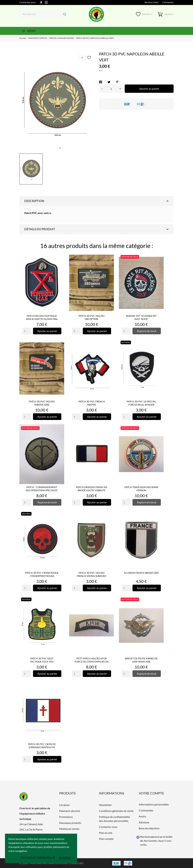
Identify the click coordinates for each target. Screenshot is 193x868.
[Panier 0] (166, 14)
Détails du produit (97, 229)
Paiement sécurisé (70, 811)
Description (97, 201)
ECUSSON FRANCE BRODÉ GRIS (141, 573)
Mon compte (106, 839)
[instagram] (46, 2)
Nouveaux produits (70, 823)
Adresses (144, 822)
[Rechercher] (44, 14)
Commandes (146, 810)
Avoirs (142, 816)
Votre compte (151, 793)
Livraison (64, 805)
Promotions (66, 817)
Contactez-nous (28, 2)
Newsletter (105, 805)
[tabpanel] (57, 101)
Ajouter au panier (149, 89)
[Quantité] (111, 89)
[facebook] (41, 2)
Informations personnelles (154, 804)
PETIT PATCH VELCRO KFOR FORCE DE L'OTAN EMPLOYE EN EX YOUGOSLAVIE (92, 662)
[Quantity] (27, 331)
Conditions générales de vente (116, 811)
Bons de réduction (149, 828)
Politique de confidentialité (38, 858)
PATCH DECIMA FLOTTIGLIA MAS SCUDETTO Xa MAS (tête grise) (42, 319)
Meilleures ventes (69, 829)
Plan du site (106, 833)
